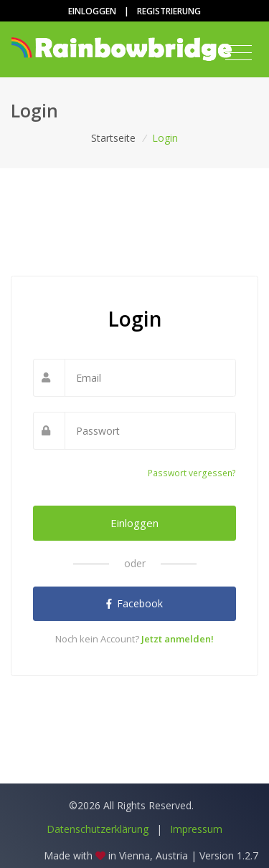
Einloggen (92, 11)
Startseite (113, 138)
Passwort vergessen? (192, 473)
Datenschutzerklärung (98, 828)
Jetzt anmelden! (178, 639)
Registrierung (169, 11)
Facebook (134, 603)
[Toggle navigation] (239, 53)
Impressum (196, 828)
